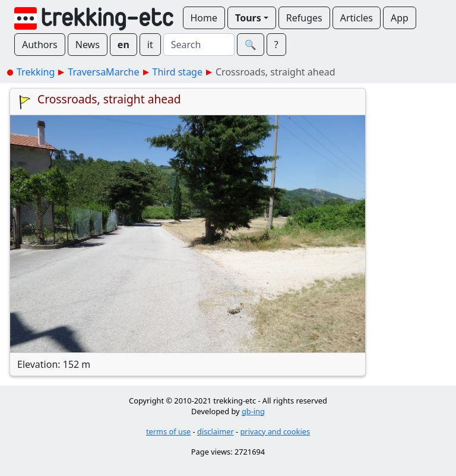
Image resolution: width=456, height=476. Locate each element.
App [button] (400, 18)
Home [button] (204, 18)
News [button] (88, 45)
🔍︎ (251, 45)
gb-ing (253, 411)
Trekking (36, 72)
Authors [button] (40, 45)
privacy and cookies (275, 431)
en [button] (123, 45)
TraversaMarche (103, 72)
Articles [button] (357, 18)
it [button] (150, 45)
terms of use (168, 431)
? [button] (276, 45)
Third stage (178, 72)
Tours (248, 18)
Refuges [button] (304, 18)
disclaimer (216, 431)
